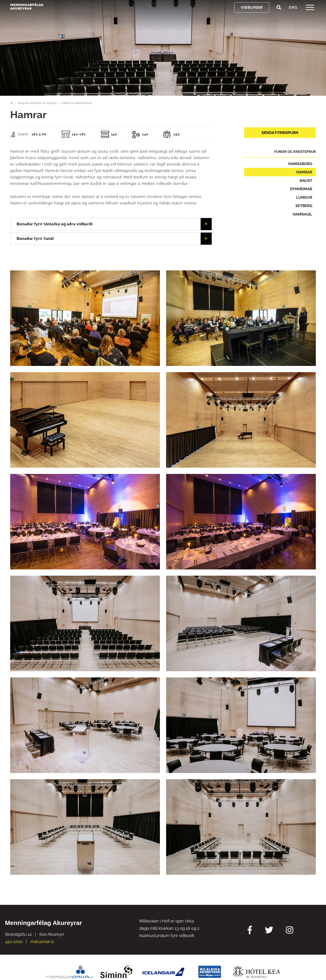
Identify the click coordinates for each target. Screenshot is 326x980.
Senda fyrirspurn (280, 133)
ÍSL (12, 103)
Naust (306, 181)
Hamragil (303, 214)
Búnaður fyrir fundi (35, 239)
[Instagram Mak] (290, 931)
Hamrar (304, 172)
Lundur (304, 197)
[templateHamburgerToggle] (310, 16)
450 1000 (14, 942)
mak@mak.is (42, 942)
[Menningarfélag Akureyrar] (38, 15)
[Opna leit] (279, 16)
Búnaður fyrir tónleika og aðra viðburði (55, 224)
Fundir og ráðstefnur (76, 103)
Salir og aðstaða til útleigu (37, 103)
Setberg (304, 206)
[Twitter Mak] (269, 931)
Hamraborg (300, 164)
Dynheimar (301, 189)
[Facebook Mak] (250, 931)
